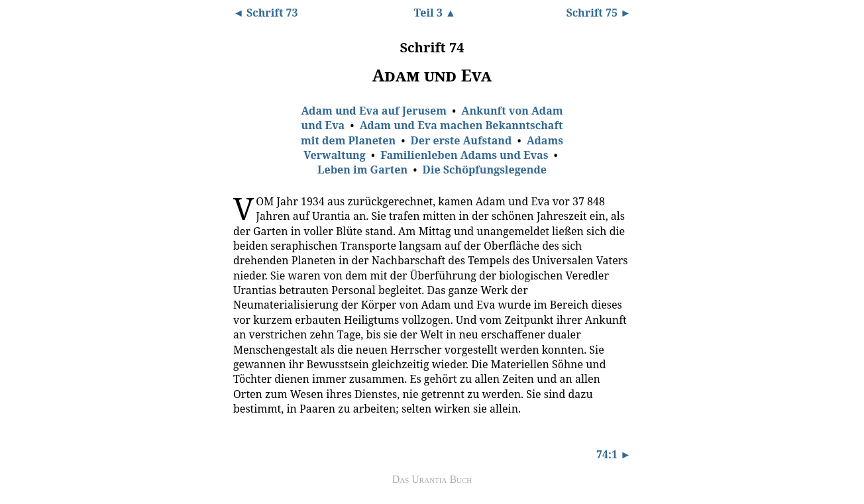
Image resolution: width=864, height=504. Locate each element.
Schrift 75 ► (598, 13)
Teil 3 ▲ (434, 13)
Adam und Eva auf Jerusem (374, 111)
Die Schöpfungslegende (485, 170)
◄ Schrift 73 (266, 13)
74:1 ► (614, 454)
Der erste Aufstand (461, 140)
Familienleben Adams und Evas (464, 155)
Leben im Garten (362, 170)
